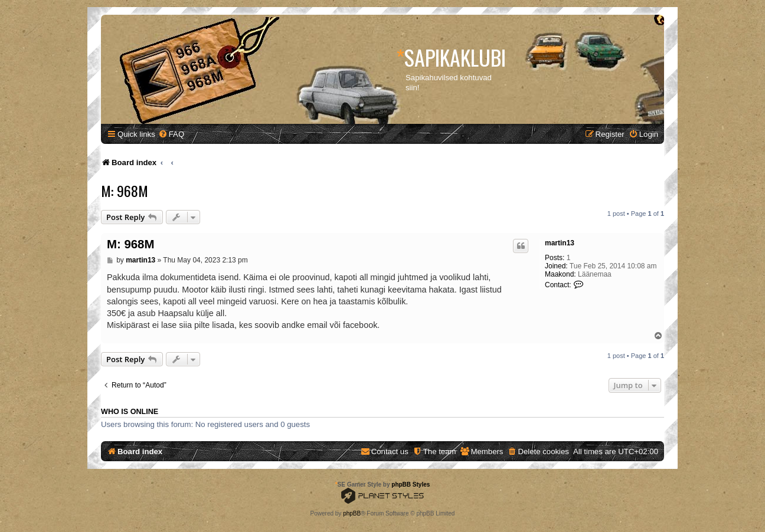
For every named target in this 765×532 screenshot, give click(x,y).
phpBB (352, 513)
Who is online (130, 412)
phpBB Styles (411, 485)
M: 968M (125, 191)
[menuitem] (171, 134)
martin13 (560, 243)
